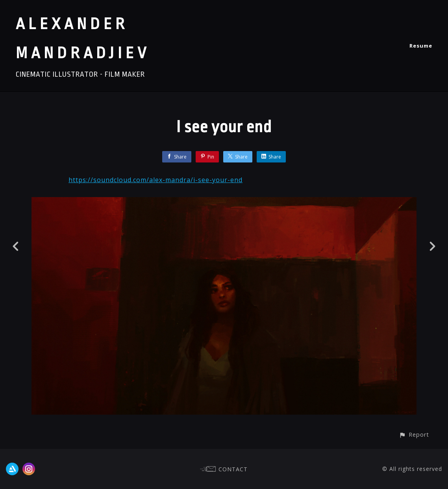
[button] (414, 435)
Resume (421, 46)
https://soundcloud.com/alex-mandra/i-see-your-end (156, 180)
